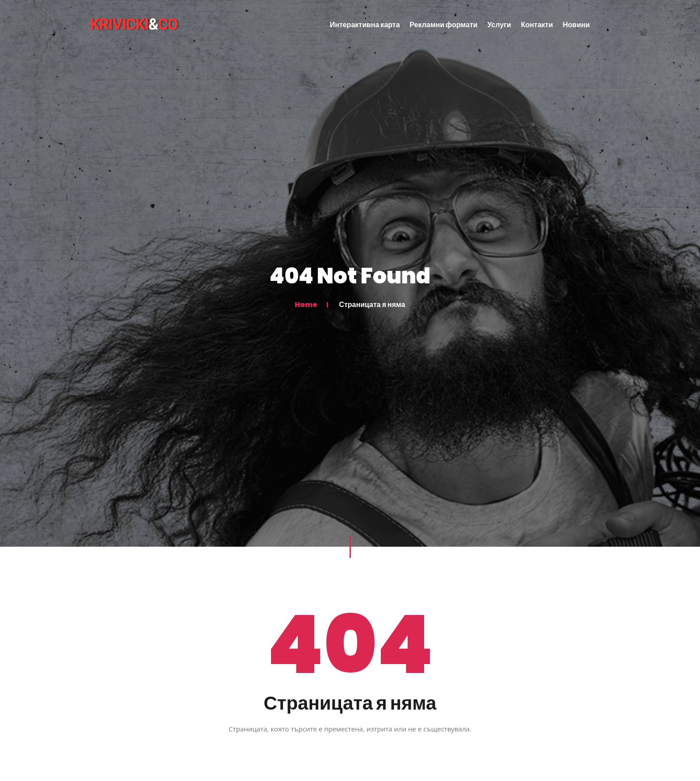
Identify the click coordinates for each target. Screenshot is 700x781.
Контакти (537, 25)
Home (306, 304)
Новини (577, 25)
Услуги (499, 25)
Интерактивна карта (365, 25)
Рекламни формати (444, 25)
